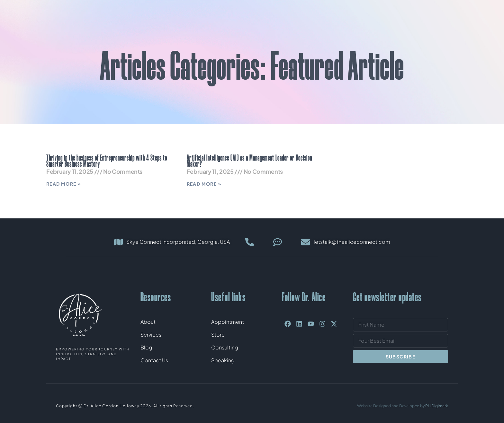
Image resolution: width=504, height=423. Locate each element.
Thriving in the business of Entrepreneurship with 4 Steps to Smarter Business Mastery (107, 161)
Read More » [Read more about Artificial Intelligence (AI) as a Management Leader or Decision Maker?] (204, 184)
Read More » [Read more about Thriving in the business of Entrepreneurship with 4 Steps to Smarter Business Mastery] (63, 184)
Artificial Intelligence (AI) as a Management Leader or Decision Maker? (249, 161)
